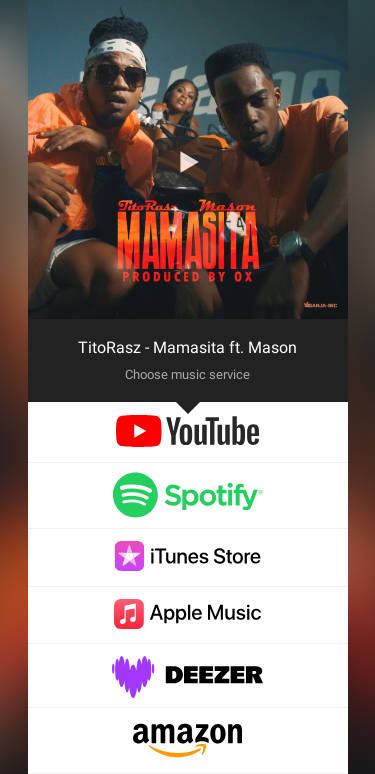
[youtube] (187, 441)
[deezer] (188, 687)
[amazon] (187, 752)
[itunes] (188, 565)
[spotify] (188, 508)
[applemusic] (188, 623)
